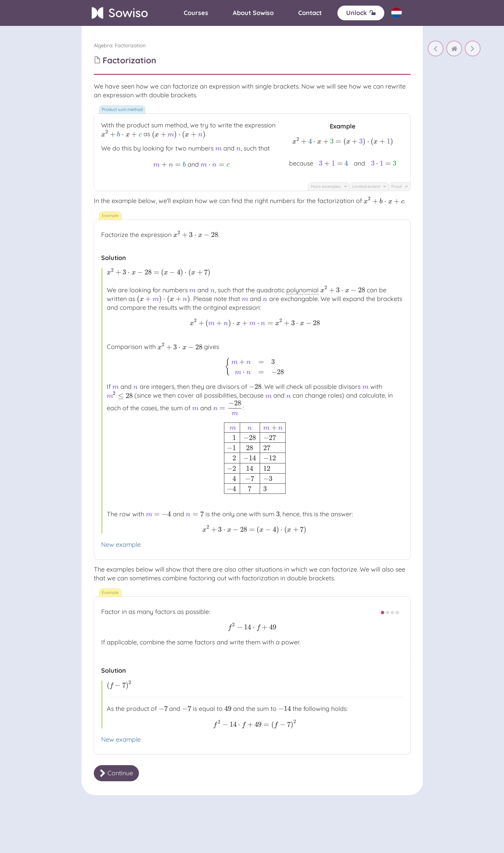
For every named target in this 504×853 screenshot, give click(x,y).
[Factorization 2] (473, 48)
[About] (253, 13)
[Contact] (310, 13)
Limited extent (369, 186)
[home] (454, 48)
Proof (400, 186)
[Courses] (196, 13)
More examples (329, 186)
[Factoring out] (436, 48)
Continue (116, 773)
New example (121, 544)
